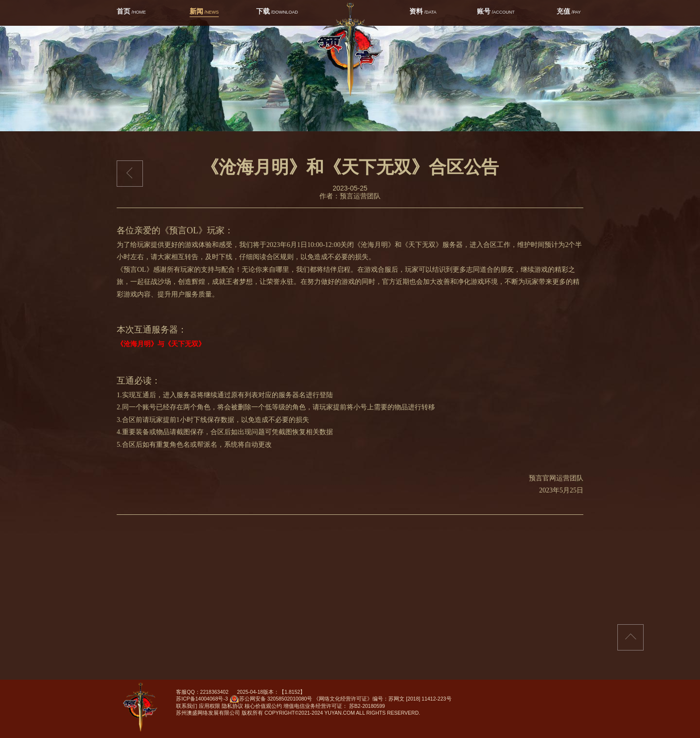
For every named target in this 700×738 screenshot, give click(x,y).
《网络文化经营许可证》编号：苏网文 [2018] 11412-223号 (382, 699)
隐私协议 (232, 706)
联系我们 (187, 706)
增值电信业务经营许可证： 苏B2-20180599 (334, 706)
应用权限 (210, 706)
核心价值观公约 (263, 706)
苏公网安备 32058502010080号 (271, 700)
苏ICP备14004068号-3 (202, 699)
